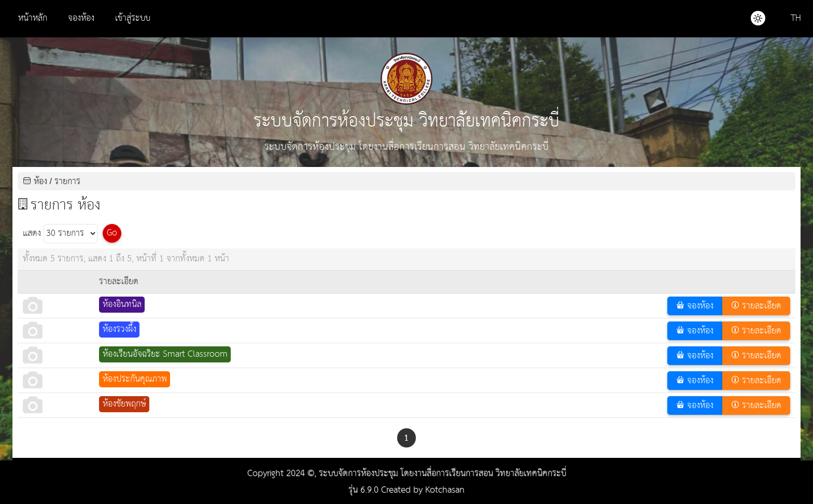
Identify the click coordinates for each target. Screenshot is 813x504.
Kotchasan (445, 490)
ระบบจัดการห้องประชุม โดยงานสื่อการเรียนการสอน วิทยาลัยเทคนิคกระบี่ (443, 474)
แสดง (60, 234)
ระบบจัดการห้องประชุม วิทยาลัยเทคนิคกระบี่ (406, 95)
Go (112, 233)
